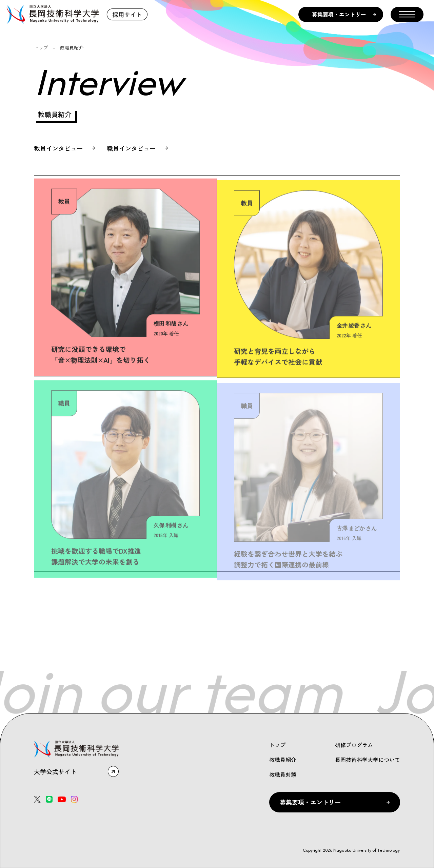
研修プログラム (354, 745)
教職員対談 (283, 774)
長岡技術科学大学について (368, 760)
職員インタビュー (131, 148)
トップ (41, 47)
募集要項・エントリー (339, 14)
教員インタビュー (58, 148)
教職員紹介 (283, 760)
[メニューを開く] (407, 14)
